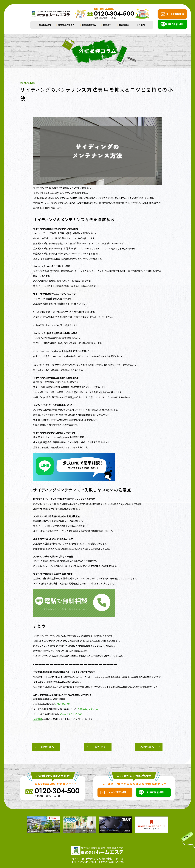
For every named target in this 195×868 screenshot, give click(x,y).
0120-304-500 (63, 704)
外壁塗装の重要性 (66, 25)
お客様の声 (124, 25)
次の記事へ (147, 747)
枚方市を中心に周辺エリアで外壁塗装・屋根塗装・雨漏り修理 (62, 687)
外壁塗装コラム (89, 25)
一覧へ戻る (99, 747)
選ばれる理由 (45, 25)
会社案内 (141, 25)
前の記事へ (47, 747)
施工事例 (107, 25)
